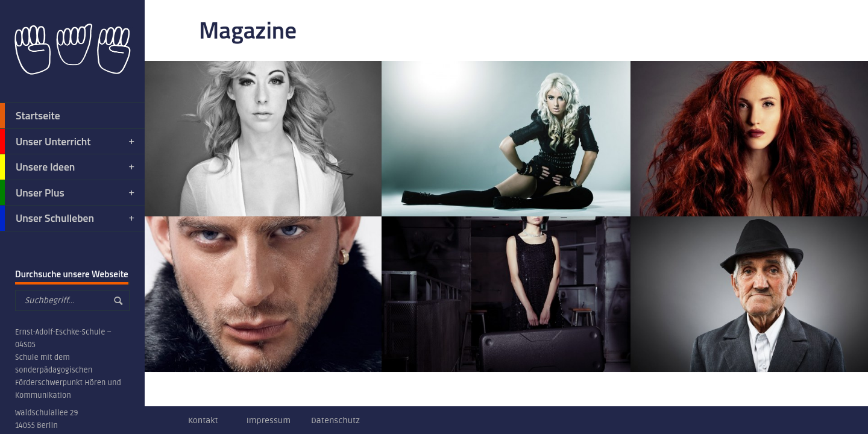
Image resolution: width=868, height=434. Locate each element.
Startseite (30, 116)
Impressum (269, 420)
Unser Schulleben (68, 218)
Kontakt (203, 420)
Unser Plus (68, 193)
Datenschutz (335, 420)
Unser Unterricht (68, 142)
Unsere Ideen (68, 167)
